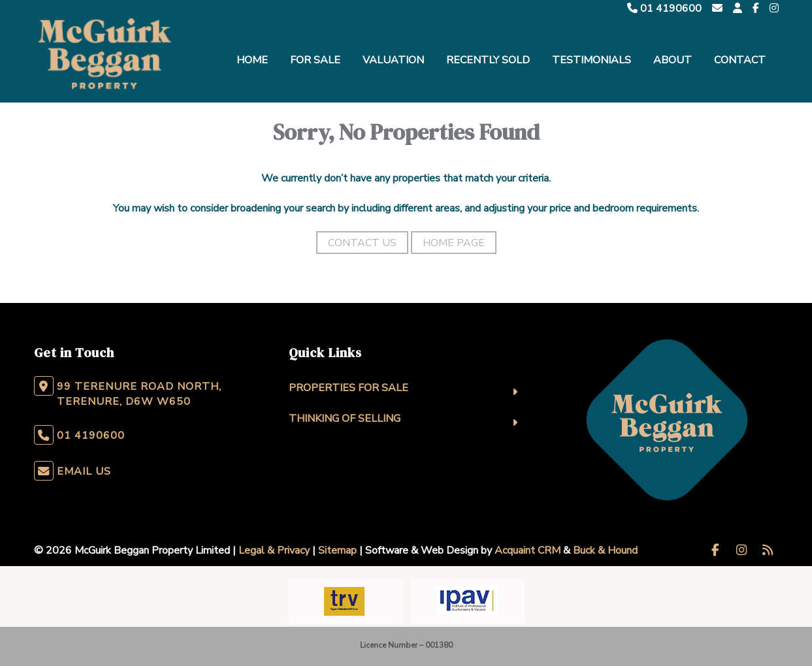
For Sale (315, 60)
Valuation (393, 60)
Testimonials (592, 60)
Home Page (454, 243)
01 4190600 (664, 8)
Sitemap (337, 550)
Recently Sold (488, 60)
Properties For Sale (349, 388)
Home (252, 60)
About (673, 60)
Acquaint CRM (528, 550)
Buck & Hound (605, 550)
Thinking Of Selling (345, 419)
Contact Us (362, 243)
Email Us (84, 471)
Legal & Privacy (274, 550)
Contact (740, 60)
